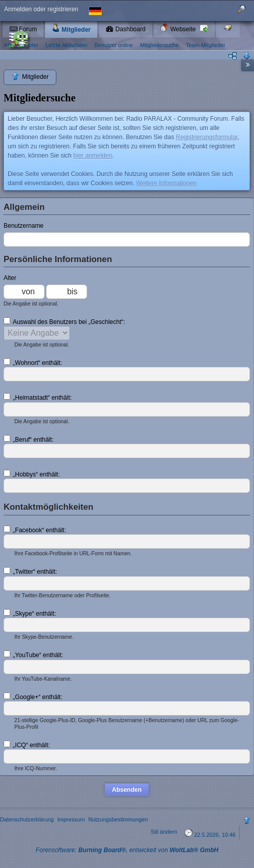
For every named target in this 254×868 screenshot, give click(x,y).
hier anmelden (93, 156)
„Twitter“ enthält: (30, 571)
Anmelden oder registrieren (41, 9)
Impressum (71, 819)
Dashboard (125, 29)
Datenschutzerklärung (27, 819)
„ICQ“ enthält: (27, 745)
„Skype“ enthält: (30, 613)
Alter (10, 278)
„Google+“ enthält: (33, 697)
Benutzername (24, 226)
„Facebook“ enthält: (35, 530)
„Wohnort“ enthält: (33, 362)
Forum (23, 29)
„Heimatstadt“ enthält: (38, 397)
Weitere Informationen (166, 183)
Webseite (179, 28)
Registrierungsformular (207, 137)
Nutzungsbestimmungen (118, 819)
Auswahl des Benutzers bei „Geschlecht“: (64, 321)
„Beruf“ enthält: (29, 439)
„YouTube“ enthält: (33, 655)
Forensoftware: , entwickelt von (127, 850)
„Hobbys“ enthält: (32, 474)
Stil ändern (164, 832)
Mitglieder (71, 28)
